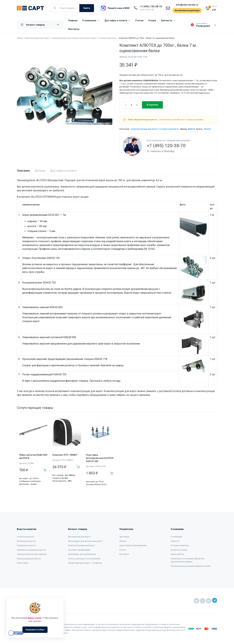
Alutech (191, 129)
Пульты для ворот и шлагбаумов (84, 559)
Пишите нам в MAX (119, 8)
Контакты (74, 29)
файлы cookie (35, 618)
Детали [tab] (40, 171)
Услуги (152, 20)
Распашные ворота (26, 541)
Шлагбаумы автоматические (82, 554)
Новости (175, 541)
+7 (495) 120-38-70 (151, 7)
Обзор (20, 38)
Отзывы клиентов (180, 545)
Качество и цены (179, 550)
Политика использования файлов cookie (191, 566)
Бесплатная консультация (187, 10)
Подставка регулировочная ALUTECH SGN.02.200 (100, 458)
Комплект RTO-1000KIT (65, 455)
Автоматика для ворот (79, 537)
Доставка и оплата (116, 20)
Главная (73, 20)
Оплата (123, 541)
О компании (89, 20)
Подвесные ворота (26, 545)
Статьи (139, 20)
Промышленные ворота (29, 559)
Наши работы (177, 554)
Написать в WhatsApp (161, 151)
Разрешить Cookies (35, 630)
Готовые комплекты (108, 38)
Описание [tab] (23, 171)
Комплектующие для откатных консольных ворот (74, 38)
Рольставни (23, 563)
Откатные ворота (26, 537)
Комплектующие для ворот (37, 38)
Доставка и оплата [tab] (63, 171)
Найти (87, 8)
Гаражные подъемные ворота (31, 550)
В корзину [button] (45, 470)
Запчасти (167, 20)
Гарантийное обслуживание (133, 545)
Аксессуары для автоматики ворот (86, 541)
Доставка (124, 537)
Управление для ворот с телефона (85, 563)
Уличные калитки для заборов (32, 554)
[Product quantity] (131, 105)
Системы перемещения (79, 550)
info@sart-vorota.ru (187, 5)
